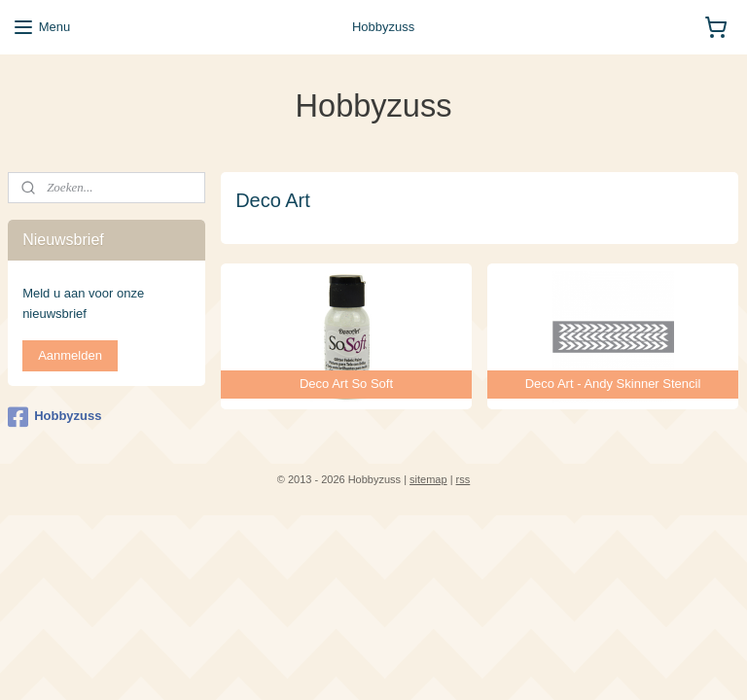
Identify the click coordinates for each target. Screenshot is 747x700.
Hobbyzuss (54, 417)
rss (463, 479)
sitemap (428, 479)
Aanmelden (70, 355)
